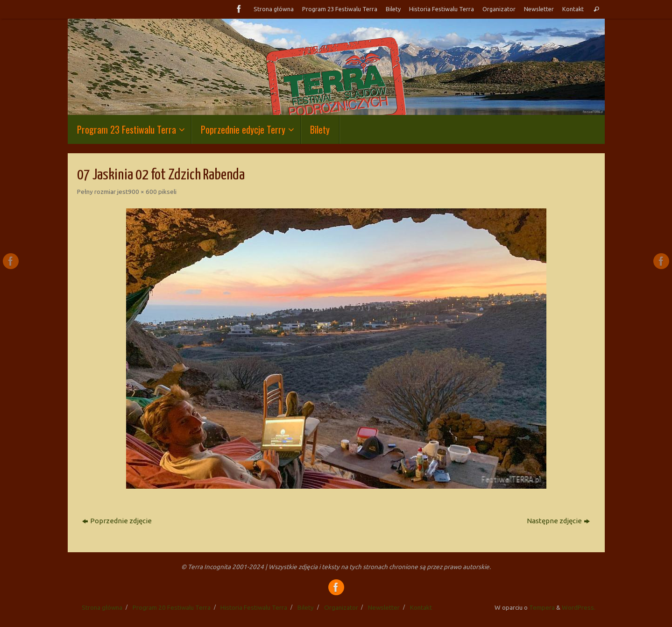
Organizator (499, 9)
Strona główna (274, 9)
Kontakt (573, 9)
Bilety (393, 9)
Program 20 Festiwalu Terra (172, 607)
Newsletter (539, 9)
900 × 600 (142, 192)
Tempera (542, 607)
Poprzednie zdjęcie (117, 521)
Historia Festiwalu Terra (442, 9)
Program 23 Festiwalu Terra (340, 9)
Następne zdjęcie (558, 521)
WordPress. (579, 607)
